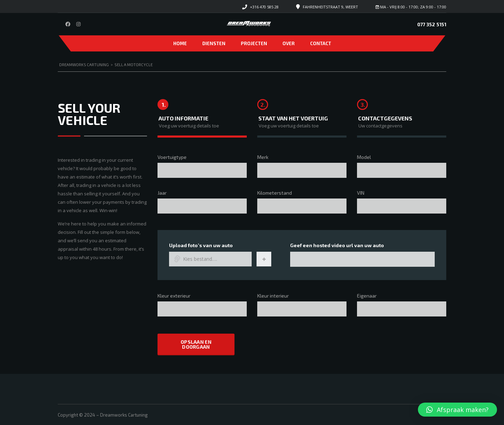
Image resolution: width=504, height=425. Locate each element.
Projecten (254, 43)
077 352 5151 (432, 24)
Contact (321, 43)
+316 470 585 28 (264, 7)
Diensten (214, 43)
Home (180, 43)
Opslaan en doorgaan (196, 344)
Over (289, 43)
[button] (457, 410)
